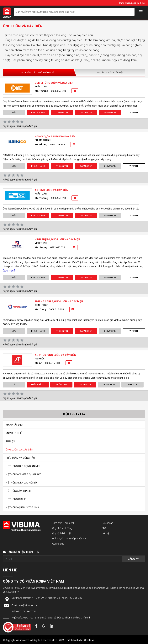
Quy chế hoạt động (62, 528)
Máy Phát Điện (15, 425)
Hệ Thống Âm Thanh (18, 491)
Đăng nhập (125, 3)
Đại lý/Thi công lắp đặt (110, 72)
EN (144, 3)
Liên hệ (105, 533)
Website (134, 113)
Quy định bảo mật (62, 533)
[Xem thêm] (9, 271)
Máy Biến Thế (14, 433)
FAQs (104, 528)
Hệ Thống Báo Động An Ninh (24, 466)
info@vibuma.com (29, 605)
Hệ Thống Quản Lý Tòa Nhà (22, 507)
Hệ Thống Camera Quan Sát (23, 474)
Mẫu (14, 113)
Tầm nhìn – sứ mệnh (63, 523)
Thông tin (62, 113)
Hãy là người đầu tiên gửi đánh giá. (20, 126)
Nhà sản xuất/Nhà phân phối (38, 72)
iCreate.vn (89, 640)
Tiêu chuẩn (107, 523)
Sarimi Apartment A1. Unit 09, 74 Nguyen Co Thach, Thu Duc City (47, 598)
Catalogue (86, 113)
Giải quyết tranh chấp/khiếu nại (69, 538)
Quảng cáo (58, 544)
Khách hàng (38, 113)
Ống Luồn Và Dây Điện (19, 450)
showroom (110, 113)
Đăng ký (135, 3)
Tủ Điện (10, 441)
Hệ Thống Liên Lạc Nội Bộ (21, 483)
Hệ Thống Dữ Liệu (17, 499)
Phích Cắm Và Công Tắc (20, 458)
